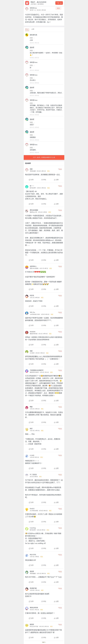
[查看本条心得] (44, 174)
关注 (58, 8)
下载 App (59, 3)
